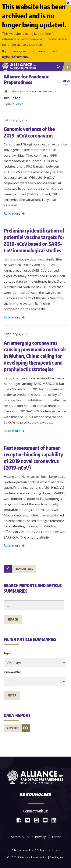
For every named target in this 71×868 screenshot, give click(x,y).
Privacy (40, 837)
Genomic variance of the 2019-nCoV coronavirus (29, 132)
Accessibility (20, 837)
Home (5, 91)
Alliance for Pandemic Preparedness (33, 91)
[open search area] (58, 67)
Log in (56, 850)
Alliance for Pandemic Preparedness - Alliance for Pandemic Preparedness (28, 67)
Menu (66, 81)
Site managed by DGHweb (29, 850)
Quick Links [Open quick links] (65, 68)
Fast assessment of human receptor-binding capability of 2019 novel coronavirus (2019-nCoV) (33, 458)
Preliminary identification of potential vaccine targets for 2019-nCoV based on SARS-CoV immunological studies (34, 240)
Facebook (20, 820)
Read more (12, 213)
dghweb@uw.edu (15, 57)
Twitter (29, 820)
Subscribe (13, 728)
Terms (56, 837)
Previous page (24, 569)
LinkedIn (55, 820)
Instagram (38, 820)
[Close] (68, 3)
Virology (18, 104)
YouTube (47, 820)
